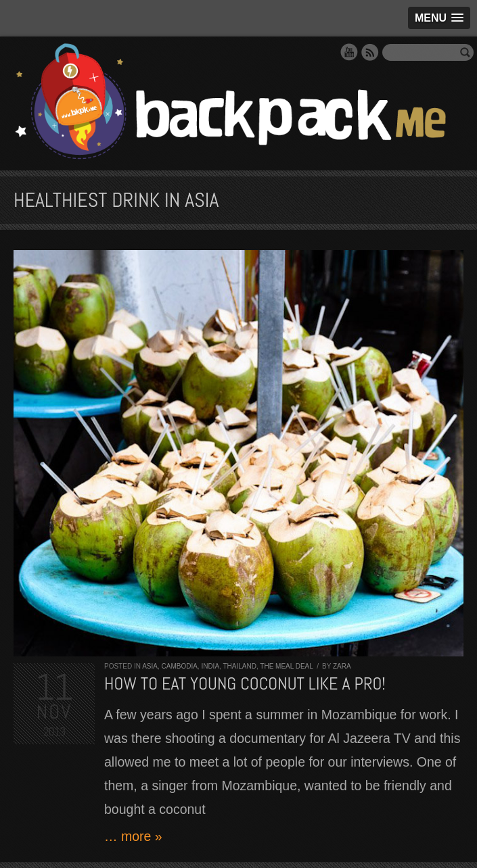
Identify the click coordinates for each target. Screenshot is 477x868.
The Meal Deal (286, 666)
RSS (370, 52)
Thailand (239, 666)
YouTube (349, 52)
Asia (150, 666)
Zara (342, 666)
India (210, 666)
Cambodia (179, 666)
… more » (133, 836)
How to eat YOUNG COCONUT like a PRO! (245, 684)
